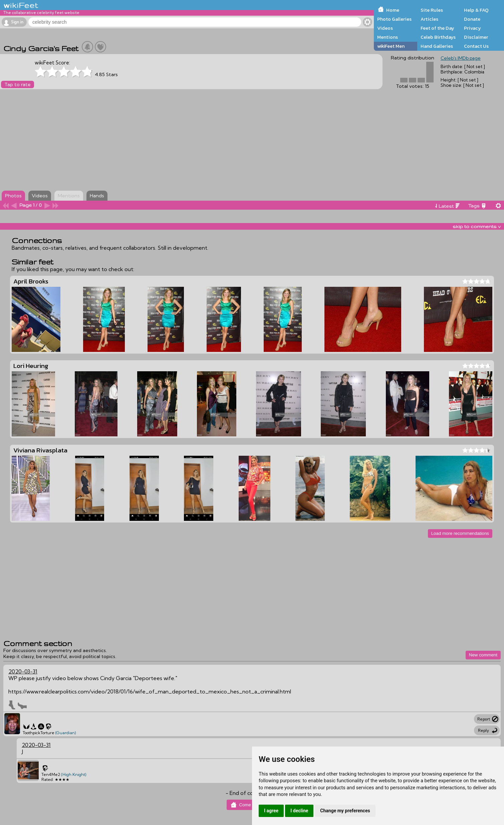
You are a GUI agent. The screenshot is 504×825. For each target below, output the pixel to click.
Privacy (472, 28)
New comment (483, 655)
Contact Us (476, 46)
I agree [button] (271, 811)
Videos (385, 28)
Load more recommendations (460, 533)
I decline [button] (299, 811)
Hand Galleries (437, 46)
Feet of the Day (437, 28)
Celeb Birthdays (438, 37)
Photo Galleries (394, 19)
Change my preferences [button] (345, 811)
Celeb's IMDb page (461, 58)
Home (393, 10)
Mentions (388, 37)
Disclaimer (476, 37)
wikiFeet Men (391, 46)
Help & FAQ (476, 10)
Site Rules (432, 10)
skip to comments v (477, 226)
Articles (429, 19)
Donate (472, 19)
